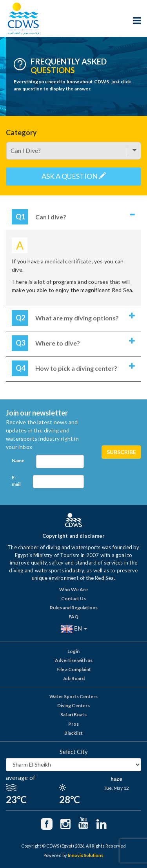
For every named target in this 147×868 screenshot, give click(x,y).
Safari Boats (73, 714)
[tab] (73, 218)
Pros (73, 724)
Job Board (74, 678)
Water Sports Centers (73, 696)
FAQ (73, 617)
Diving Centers (73, 705)
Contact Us (73, 599)
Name (18, 461)
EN (74, 629)
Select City (74, 752)
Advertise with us (74, 660)
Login (73, 651)
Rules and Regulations (74, 608)
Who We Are (73, 589)
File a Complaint (74, 669)
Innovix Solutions (86, 855)
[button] (73, 218)
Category (21, 132)
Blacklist (73, 733)
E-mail (16, 481)
